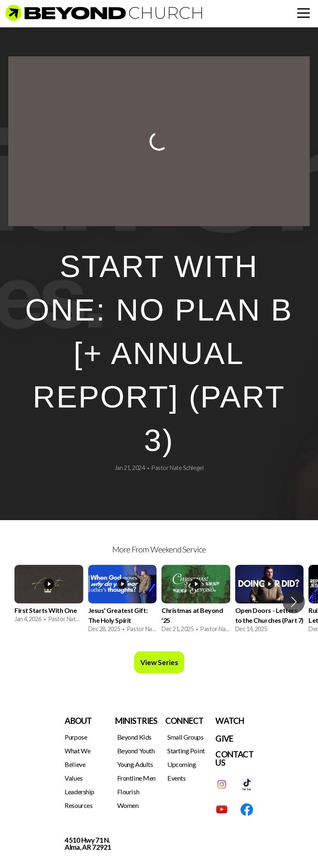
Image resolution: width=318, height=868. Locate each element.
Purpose (76, 737)
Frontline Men (136, 778)
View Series (159, 662)
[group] (49, 597)
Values (73, 778)
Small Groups (185, 737)
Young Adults (135, 764)
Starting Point (186, 751)
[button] (294, 602)
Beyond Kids (134, 737)
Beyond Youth (136, 751)
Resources (78, 805)
